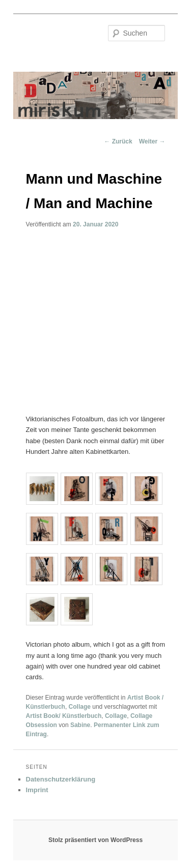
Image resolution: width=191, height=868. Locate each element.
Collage (80, 707)
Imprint (37, 790)
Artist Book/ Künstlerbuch (64, 716)
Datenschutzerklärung (61, 779)
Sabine (80, 725)
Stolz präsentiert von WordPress (95, 840)
